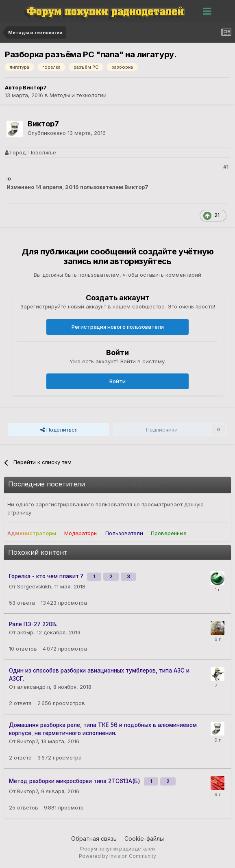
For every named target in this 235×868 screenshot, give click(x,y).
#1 (226, 167)
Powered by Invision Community (117, 856)
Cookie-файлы (144, 839)
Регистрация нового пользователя (118, 327)
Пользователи (124, 533)
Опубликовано (67, 133)
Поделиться (59, 430)
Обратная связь (94, 839)
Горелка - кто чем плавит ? (47, 576)
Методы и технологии (78, 95)
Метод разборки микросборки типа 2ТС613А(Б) (75, 781)
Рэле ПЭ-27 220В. (33, 624)
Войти (117, 381)
